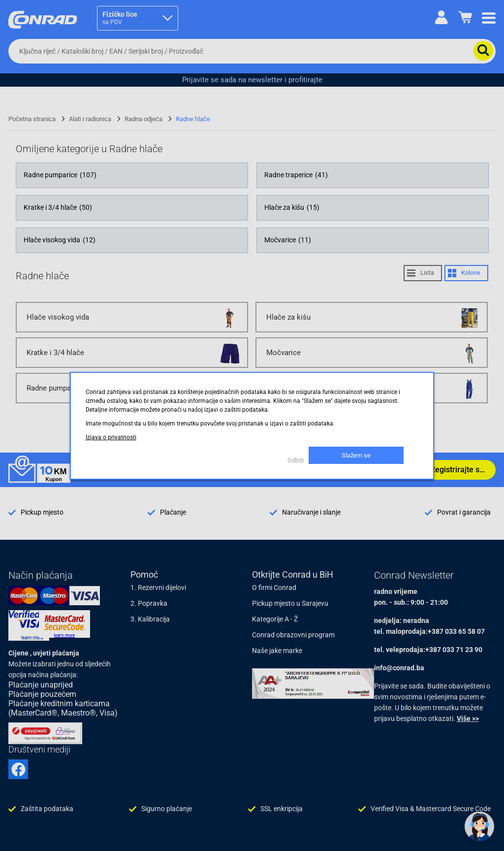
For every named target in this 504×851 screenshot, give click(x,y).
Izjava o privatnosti (111, 437)
